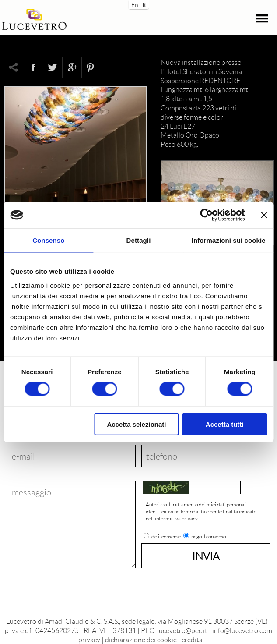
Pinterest (91, 67)
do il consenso (166, 537)
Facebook (33, 67)
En (134, 4)
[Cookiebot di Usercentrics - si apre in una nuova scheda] (206, 215)
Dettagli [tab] (139, 240)
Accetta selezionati (136, 424)
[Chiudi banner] (264, 215)
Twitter (53, 67)
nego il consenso (209, 537)
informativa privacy (176, 518)
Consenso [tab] (48, 240)
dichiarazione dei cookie (141, 639)
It (144, 4)
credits (192, 639)
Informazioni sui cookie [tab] (229, 240)
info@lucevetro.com (242, 630)
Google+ (72, 67)
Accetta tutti (225, 424)
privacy (89, 639)
